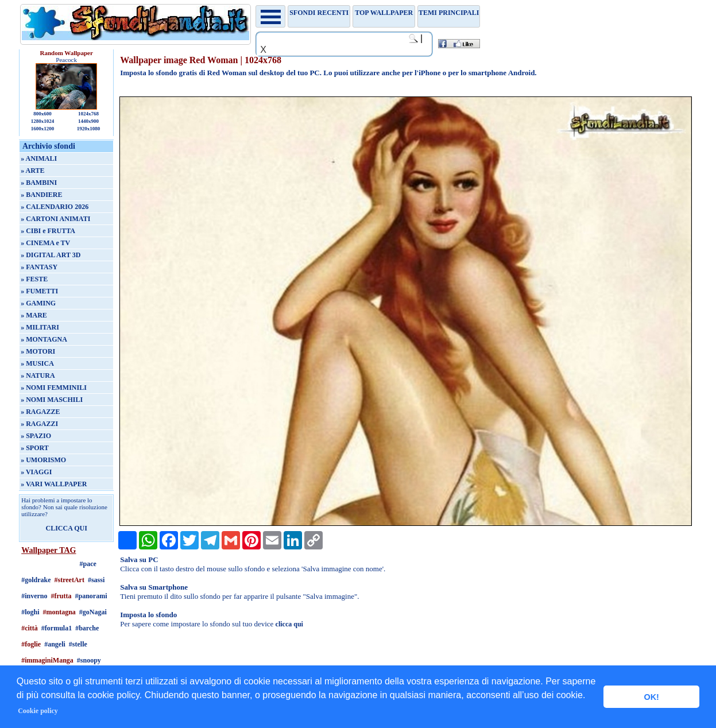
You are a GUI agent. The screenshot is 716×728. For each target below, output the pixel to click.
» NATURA (38, 375)
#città (30, 628)
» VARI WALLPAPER (54, 484)
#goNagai (93, 612)
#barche (87, 628)
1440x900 (88, 121)
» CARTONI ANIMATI (55, 219)
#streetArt (69, 580)
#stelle (78, 644)
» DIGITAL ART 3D (51, 255)
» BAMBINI (39, 183)
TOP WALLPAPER (384, 13)
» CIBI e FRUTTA (48, 231)
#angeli (55, 644)
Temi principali (449, 13)
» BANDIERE (41, 195)
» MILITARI (40, 327)
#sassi (96, 580)
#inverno (34, 596)
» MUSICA (37, 363)
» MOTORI (38, 351)
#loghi (30, 612)
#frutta (61, 596)
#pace (88, 564)
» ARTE (32, 171)
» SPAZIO (36, 436)
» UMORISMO (43, 460)
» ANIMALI (39, 158)
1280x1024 (43, 121)
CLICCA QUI (66, 528)
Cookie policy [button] (38, 711)
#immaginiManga (47, 660)
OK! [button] (651, 697)
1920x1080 (89, 129)
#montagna (59, 612)
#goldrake (36, 580)
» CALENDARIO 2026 (55, 207)
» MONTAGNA (44, 339)
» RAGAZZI (39, 424)
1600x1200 (43, 129)
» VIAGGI (36, 472)
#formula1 (57, 628)
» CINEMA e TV (45, 243)
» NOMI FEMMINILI (54, 388)
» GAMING (38, 303)
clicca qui (289, 624)
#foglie (31, 644)
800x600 (42, 114)
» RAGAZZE (40, 412)
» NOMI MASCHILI (52, 400)
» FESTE (34, 279)
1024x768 (88, 114)
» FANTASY (39, 267)
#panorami (91, 596)
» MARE (34, 315)
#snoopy (89, 660)
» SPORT (35, 448)
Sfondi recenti (319, 13)
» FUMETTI (39, 291)
